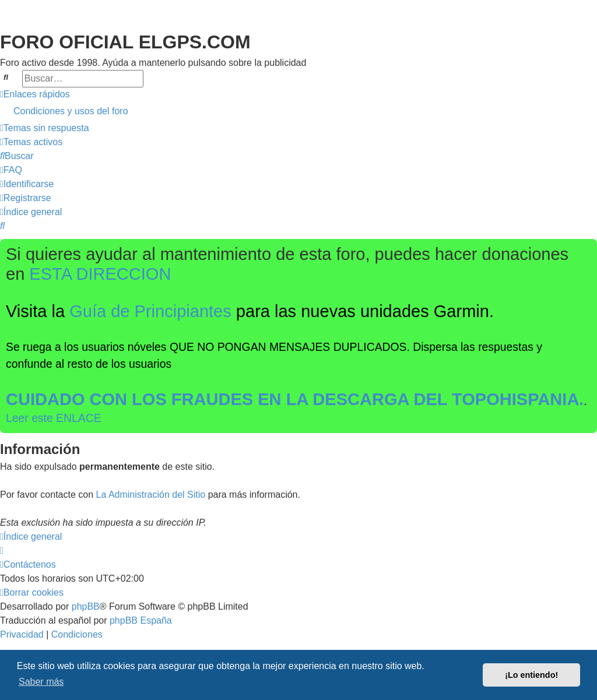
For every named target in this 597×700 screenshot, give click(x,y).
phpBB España (141, 620)
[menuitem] (298, 111)
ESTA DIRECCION (100, 274)
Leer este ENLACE (54, 418)
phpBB (86, 606)
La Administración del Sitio (151, 495)
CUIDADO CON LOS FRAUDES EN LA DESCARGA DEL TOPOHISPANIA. (295, 399)
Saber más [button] (41, 682)
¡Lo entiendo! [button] (531, 675)
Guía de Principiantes (150, 311)
